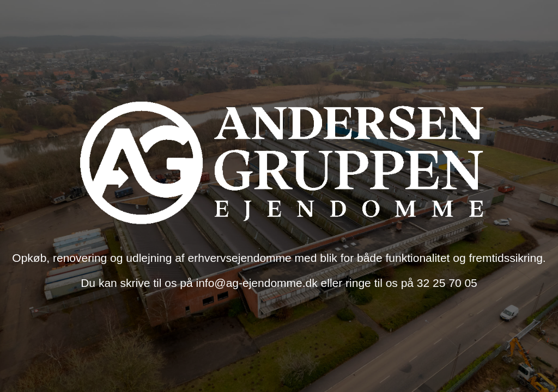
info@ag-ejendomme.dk (258, 283)
